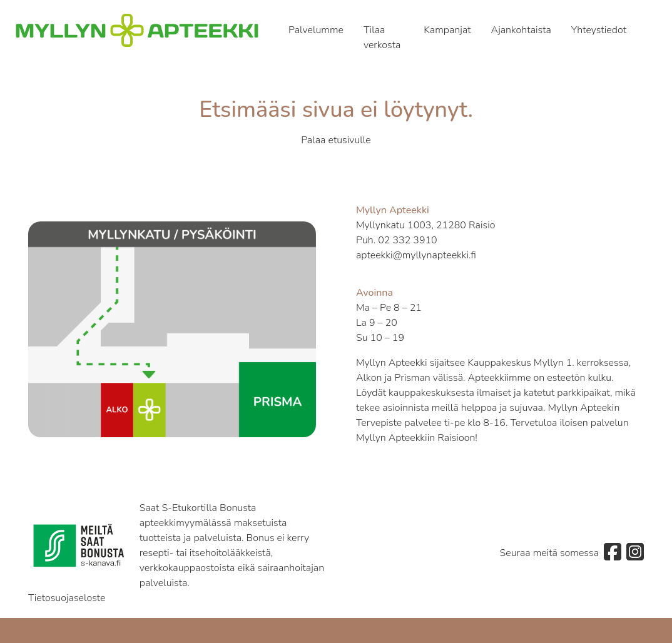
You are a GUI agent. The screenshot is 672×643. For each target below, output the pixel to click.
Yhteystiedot (599, 30)
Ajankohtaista (521, 30)
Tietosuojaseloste (67, 598)
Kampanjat (447, 30)
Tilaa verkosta (382, 38)
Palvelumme (316, 30)
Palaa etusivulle (336, 140)
